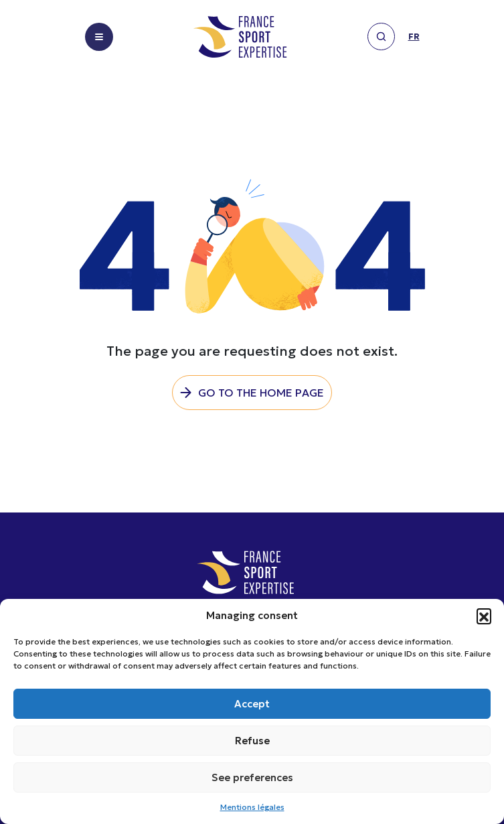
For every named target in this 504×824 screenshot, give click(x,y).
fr (414, 37)
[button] (484, 616)
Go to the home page (261, 393)
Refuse (252, 741)
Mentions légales (252, 807)
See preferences (252, 777)
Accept (252, 704)
